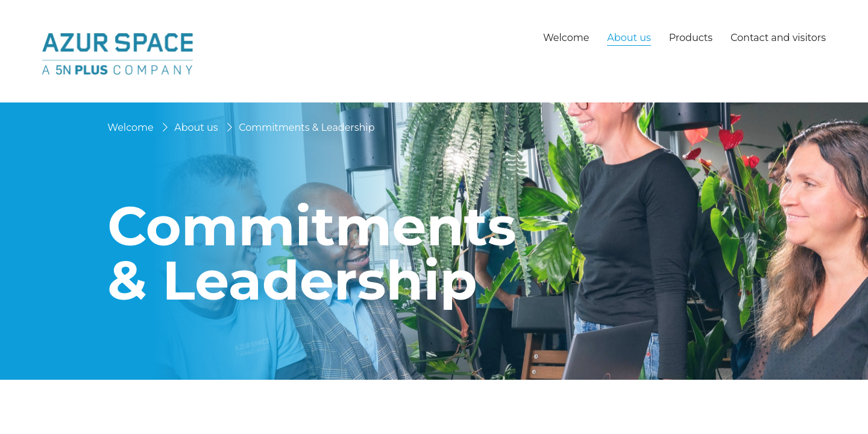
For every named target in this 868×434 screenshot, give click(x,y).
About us (196, 127)
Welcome (566, 38)
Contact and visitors (778, 38)
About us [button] (629, 38)
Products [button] (691, 38)
